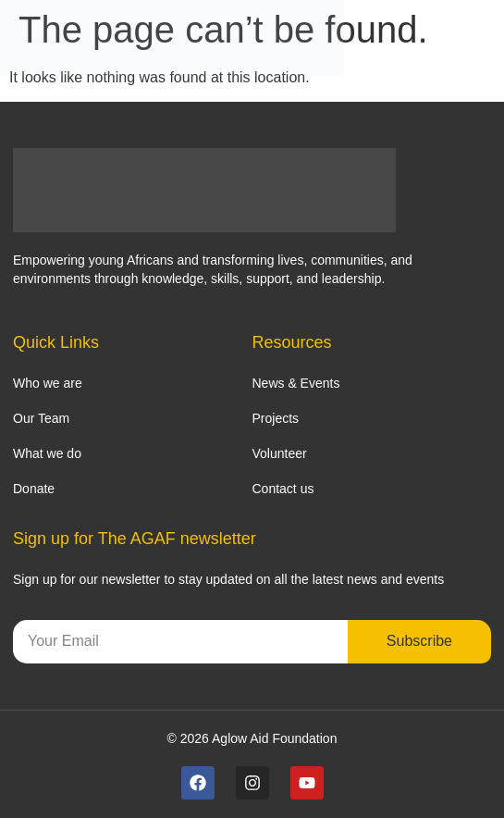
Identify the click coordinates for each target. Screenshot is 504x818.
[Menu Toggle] (482, 38)
